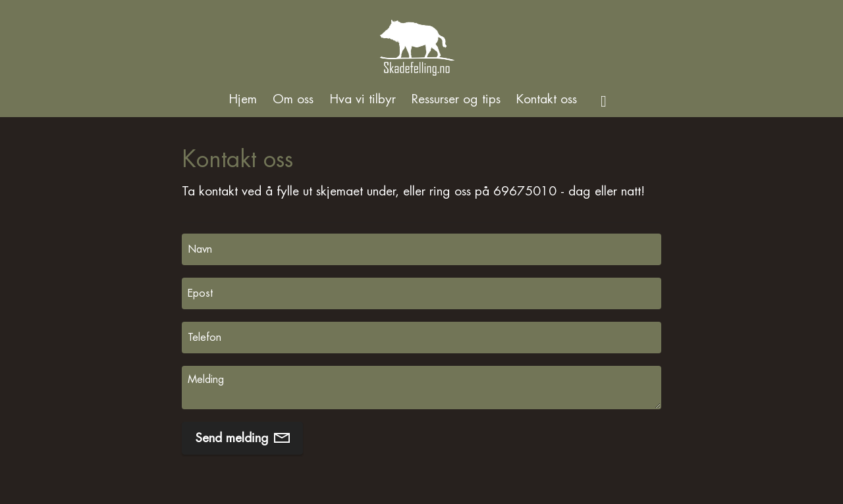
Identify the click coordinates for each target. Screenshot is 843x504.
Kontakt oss (547, 99)
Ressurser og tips (456, 99)
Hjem (243, 99)
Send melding (242, 438)
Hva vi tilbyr (363, 99)
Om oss (293, 99)
